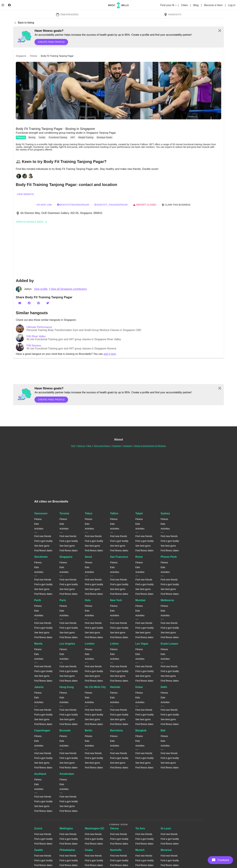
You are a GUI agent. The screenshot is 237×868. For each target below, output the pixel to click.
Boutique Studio (105, 137)
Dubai (139, 687)
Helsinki (115, 687)
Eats (37, 524)
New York (116, 600)
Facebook (116, 446)
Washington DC (95, 828)
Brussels (65, 730)
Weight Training (86, 137)
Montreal (166, 850)
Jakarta (39, 687)
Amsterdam (67, 774)
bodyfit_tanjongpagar (111, 205)
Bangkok (141, 730)
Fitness (21, 137)
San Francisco (119, 557)
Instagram (127, 446)
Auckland (40, 774)
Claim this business (176, 205)
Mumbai (140, 600)
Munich (140, 850)
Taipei (139, 513)
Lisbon (114, 644)
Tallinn (114, 513)
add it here (110, 354)
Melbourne (167, 600)
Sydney (165, 513)
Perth (38, 600)
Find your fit (169, 5)
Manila (38, 644)
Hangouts (172, 14)
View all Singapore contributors (69, 289)
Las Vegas (142, 644)
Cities (185, 5)
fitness (34, 56)
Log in (232, 5)
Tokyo (89, 513)
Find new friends (43, 536)
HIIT (73, 137)
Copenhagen (42, 730)
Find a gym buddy (43, 541)
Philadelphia (67, 850)
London (90, 644)
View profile (41, 289)
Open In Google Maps (32, 222)
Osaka (89, 850)
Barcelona (116, 730)
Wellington (66, 828)
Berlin (88, 730)
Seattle (39, 850)
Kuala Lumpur (170, 644)
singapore (21, 56)
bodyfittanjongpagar (73, 205)
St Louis (166, 828)
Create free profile (51, 42)
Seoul (88, 557)
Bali (163, 730)
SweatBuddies (67, 14)
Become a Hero (214, 5)
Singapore (66, 557)
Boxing (32, 137)
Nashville (116, 850)
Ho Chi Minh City (95, 687)
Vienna (114, 828)
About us (81, 446)
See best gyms (42, 546)
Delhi (164, 687)
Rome (139, 557)
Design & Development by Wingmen (150, 446)
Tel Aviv (140, 828)
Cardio (42, 137)
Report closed (145, 205)
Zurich (38, 828)
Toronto (64, 513)
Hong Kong (67, 687)
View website (25, 194)
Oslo (88, 600)
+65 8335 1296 (44, 205)
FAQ (73, 446)
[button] (118, 91)
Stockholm (41, 557)
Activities (39, 529)
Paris (63, 600)
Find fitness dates (43, 550)
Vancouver (41, 513)
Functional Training (58, 137)
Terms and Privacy (102, 446)
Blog (196, 5)
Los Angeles (67, 644)
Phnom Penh (169, 557)
